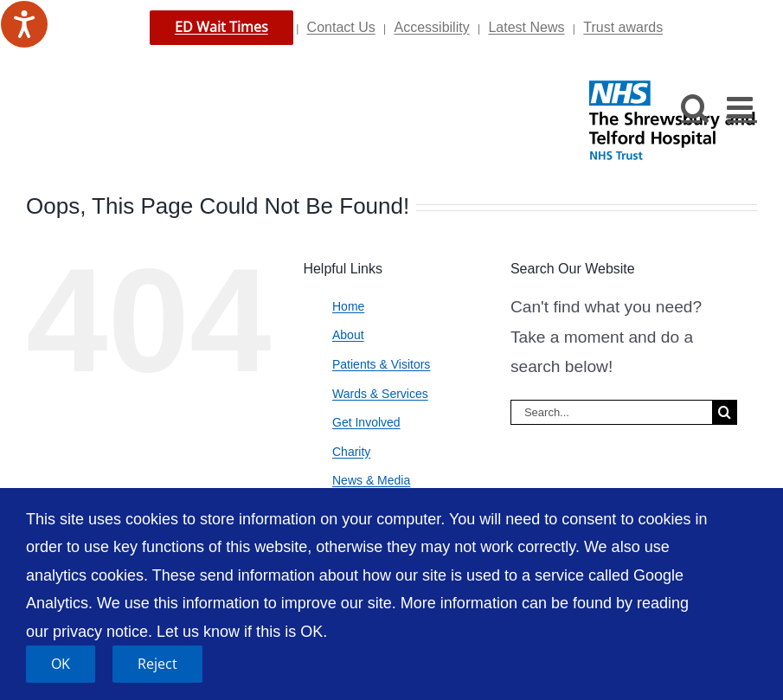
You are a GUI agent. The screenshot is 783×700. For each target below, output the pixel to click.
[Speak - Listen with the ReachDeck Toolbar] (24, 24)
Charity (351, 452)
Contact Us (341, 27)
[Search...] (611, 412)
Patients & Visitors (381, 364)
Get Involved (366, 422)
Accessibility (432, 27)
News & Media (371, 480)
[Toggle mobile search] (695, 107)
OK (61, 664)
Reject (157, 664)
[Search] (725, 412)
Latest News (526, 27)
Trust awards (623, 27)
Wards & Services (380, 394)
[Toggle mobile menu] (742, 107)
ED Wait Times (221, 27)
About (348, 335)
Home (348, 306)
